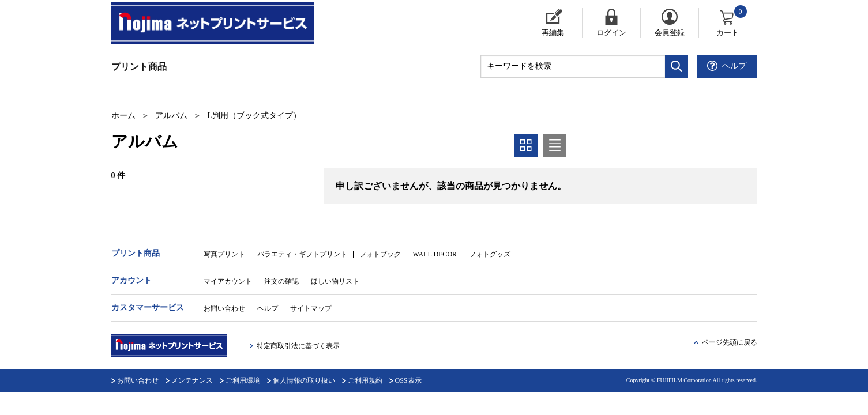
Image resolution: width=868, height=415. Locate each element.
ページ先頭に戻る (730, 342)
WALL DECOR (435, 254)
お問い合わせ (224, 308)
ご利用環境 (243, 380)
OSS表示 (408, 380)
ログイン (611, 33)
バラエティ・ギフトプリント (302, 254)
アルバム (171, 116)
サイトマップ (311, 308)
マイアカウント (228, 281)
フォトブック (380, 254)
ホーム (123, 116)
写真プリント (224, 254)
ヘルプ (268, 308)
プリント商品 (139, 67)
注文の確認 (281, 281)
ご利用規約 (365, 380)
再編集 (553, 33)
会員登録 (670, 33)
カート (732, 22)
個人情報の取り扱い (304, 380)
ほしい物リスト (335, 281)
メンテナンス (192, 380)
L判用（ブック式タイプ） (255, 116)
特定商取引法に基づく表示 (298, 346)
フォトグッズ (490, 254)
